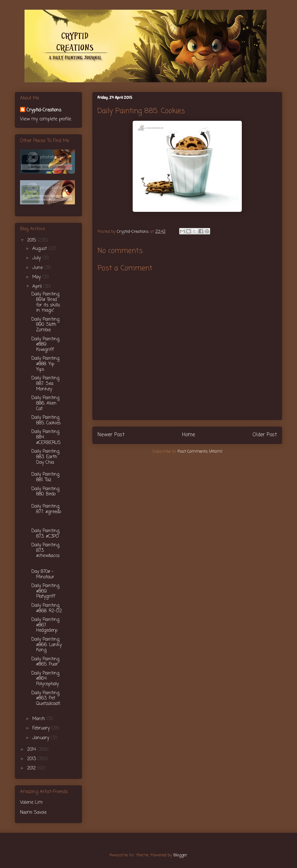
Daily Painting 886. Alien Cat (45, 403)
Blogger (180, 855)
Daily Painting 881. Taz (45, 477)
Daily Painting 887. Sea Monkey (45, 384)
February (42, 728)
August (40, 249)
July (37, 258)
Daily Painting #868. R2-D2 (47, 608)
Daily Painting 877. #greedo (46, 509)
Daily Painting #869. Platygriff (45, 591)
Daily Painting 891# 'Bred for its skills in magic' (46, 302)
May (37, 277)
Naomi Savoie (33, 813)
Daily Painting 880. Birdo (45, 492)
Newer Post (111, 435)
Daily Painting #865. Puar (45, 662)
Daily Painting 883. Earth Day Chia (45, 457)
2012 (32, 768)
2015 (32, 240)
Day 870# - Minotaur (43, 574)
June (38, 268)
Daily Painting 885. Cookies (46, 420)
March (39, 719)
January (41, 738)
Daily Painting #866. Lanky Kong (46, 645)
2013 (32, 759)
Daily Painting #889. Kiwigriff (45, 345)
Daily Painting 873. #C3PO (45, 534)
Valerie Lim (31, 803)
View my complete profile (46, 119)
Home (189, 435)
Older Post (265, 435)
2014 (32, 750)
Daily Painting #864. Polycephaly (45, 679)
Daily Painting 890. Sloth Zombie (45, 325)
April (38, 287)
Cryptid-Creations (44, 110)
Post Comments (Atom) (200, 452)
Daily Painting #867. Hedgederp (45, 625)
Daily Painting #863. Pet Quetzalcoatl (46, 699)
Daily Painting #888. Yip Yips (45, 364)
